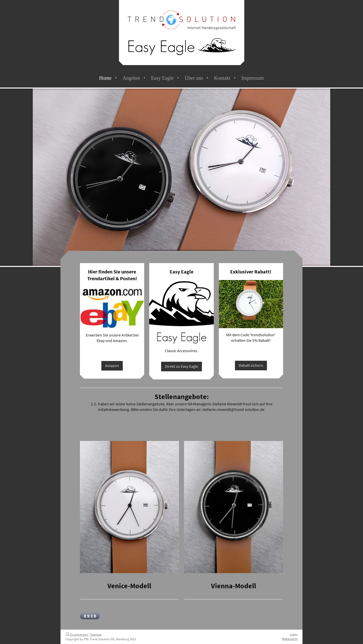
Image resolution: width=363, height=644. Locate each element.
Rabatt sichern (251, 365)
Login (294, 634)
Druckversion (77, 635)
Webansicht (290, 639)
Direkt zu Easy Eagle (181, 366)
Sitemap (96, 635)
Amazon (112, 366)
